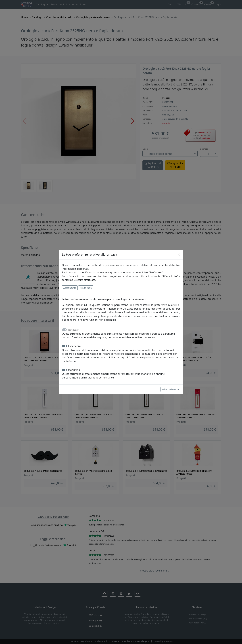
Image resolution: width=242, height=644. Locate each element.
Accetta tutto (70, 288)
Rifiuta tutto (86, 288)
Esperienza (74, 346)
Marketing (74, 370)
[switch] (64, 346)
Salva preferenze (170, 389)
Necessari (74, 330)
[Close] (179, 255)
